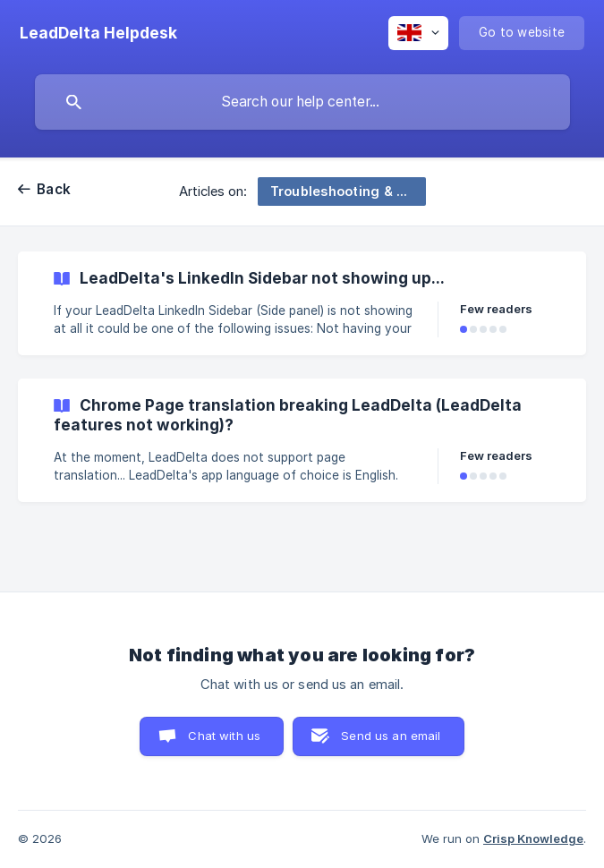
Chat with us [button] (224, 736)
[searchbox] (302, 102)
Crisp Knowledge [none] (533, 838)
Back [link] (54, 189)
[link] (302, 303)
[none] (98, 33)
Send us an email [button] (391, 736)
